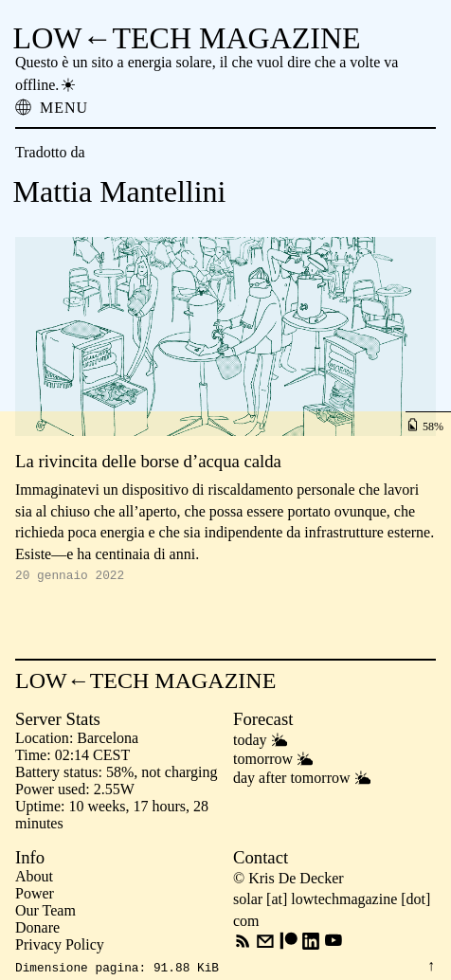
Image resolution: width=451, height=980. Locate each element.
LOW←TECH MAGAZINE (187, 38)
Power (35, 896)
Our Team (45, 913)
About (34, 879)
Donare (37, 930)
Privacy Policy (60, 947)
